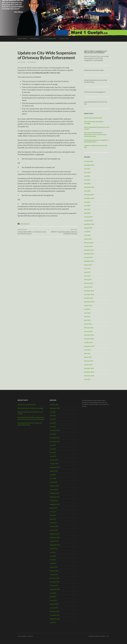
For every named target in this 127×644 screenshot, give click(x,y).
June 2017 (87, 268)
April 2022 (87, 172)
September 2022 (89, 165)
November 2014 (89, 372)
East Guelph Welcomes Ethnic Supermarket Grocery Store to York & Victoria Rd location (95, 134)
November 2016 (89, 294)
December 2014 (89, 368)
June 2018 (87, 235)
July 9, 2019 (22, 62)
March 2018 (88, 239)
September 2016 (89, 302)
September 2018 (89, 224)
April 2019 (87, 213)
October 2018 (88, 220)
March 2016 (88, 324)
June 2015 (87, 350)
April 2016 (87, 320)
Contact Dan (64, 39)
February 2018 (89, 243)
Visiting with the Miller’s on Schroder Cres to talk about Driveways (32, 232)
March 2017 (88, 280)
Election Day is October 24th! (93, 118)
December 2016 (89, 291)
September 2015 (89, 346)
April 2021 (87, 184)
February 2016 (89, 328)
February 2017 (89, 283)
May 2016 (87, 316)
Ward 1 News (22, 39)
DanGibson (32, 62)
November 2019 (89, 198)
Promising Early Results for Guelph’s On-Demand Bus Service (96, 141)
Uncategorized (25, 224)
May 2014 (87, 379)
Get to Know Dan (50, 39)
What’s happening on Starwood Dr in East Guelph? (97, 128)
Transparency (35, 39)
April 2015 (87, 353)
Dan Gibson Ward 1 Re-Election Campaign (94, 122)
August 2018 (88, 228)
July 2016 (87, 309)
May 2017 (87, 272)
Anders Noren (100, 636)
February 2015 (89, 361)
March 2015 (88, 357)
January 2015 (88, 365)
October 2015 (88, 342)
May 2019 (87, 209)
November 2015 (89, 339)
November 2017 (89, 254)
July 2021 (87, 176)
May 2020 (87, 191)
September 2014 (89, 376)
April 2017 (87, 276)
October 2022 (88, 161)
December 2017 (89, 250)
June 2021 (87, 180)
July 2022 (87, 169)
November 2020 (89, 187)
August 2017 (88, 265)
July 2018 (87, 232)
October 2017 (88, 257)
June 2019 (87, 206)
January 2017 (88, 287)
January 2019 (88, 217)
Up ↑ (108, 636)
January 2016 (88, 331)
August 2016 (88, 305)
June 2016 (87, 313)
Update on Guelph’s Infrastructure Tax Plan (96, 146)
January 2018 (88, 246)
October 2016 (88, 298)
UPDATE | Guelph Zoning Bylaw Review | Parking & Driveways (63, 232)
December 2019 (89, 195)
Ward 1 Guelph (28, 636)
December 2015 (89, 335)
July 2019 (87, 202)
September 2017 (89, 261)
